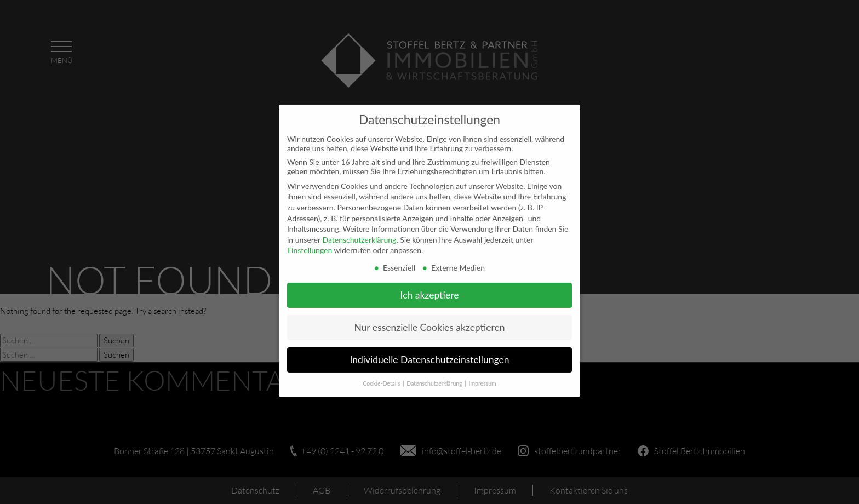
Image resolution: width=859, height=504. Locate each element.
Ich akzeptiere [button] (430, 290)
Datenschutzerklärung (359, 235)
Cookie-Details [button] (382, 379)
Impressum (483, 379)
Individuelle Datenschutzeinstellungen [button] (430, 355)
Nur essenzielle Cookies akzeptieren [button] (429, 322)
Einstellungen (310, 246)
